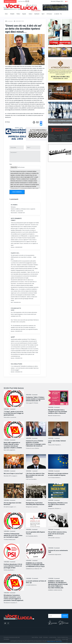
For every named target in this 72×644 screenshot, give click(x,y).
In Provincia (50, 14)
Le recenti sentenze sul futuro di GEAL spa (35, 581)
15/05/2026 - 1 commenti (32, 471)
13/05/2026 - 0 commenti (54, 529)
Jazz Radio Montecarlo (23, 1)
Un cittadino (14, 205)
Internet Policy (58, 640)
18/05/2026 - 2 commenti (32, 395)
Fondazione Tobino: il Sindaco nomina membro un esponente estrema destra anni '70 (36, 399)
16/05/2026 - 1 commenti (54, 438)
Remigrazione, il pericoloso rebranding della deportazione (36, 503)
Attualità (13, 14)
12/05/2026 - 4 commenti (9, 592)
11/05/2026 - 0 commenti (54, 578)
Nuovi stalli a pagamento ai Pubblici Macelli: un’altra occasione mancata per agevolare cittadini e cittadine (13, 445)
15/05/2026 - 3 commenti (9, 471)
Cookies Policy (65, 640)
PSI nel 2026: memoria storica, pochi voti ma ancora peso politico (58, 533)
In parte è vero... (15, 253)
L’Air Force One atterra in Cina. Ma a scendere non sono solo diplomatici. (36, 475)
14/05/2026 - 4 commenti (54, 500)
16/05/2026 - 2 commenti (32, 438)
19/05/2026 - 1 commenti (9, 409)
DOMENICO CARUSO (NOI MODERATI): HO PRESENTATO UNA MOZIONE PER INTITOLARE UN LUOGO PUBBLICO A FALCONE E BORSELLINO (58, 585)
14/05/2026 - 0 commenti (54, 471)
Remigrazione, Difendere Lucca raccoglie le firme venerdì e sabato (58, 504)
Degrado (24, 14)
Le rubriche (57, 14)
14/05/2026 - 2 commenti (9, 531)
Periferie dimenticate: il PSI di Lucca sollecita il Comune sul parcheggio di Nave (13, 565)
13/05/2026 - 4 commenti (32, 529)
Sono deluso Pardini (16, 364)
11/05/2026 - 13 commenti (32, 578)
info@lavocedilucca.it (51, 642)
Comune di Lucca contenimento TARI (58, 551)
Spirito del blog (35, 638)
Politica (19, 14)
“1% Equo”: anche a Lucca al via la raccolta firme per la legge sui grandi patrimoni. (14, 413)
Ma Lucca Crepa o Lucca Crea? (14, 473)
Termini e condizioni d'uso (63, 638)
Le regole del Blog (53, 638)
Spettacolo (37, 14)
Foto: (11, 164)
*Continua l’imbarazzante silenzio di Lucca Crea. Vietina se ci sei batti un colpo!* (13, 535)
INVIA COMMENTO (17, 192)
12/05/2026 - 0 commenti (54, 548)
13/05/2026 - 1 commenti (32, 560)
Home (6, 14)
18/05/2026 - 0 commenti (54, 407)
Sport (43, 14)
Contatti (41, 638)
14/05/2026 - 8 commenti (9, 500)
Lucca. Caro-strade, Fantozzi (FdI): (57, 442)
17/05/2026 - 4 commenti (9, 440)
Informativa (46, 638)
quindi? (13, 337)
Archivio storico (59, 642)
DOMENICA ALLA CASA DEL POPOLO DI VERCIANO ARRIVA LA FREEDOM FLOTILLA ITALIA (36, 564)
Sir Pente (7, 122)
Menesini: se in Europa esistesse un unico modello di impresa (58, 475)
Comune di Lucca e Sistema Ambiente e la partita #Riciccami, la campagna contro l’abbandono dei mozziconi (35, 444)
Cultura (31, 14)
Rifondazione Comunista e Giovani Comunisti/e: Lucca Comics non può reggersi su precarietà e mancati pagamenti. (13, 598)
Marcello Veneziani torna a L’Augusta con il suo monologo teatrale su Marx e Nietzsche (58, 411)
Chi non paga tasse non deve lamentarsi (13, 503)
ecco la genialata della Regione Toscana (36, 532)
